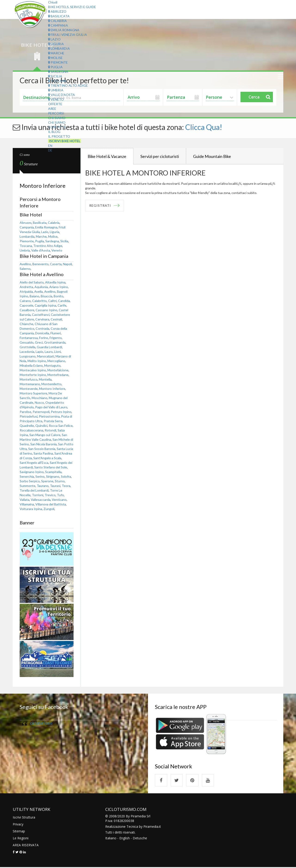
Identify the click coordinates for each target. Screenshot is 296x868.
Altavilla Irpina (55, 282)
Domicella (42, 333)
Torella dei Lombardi (34, 490)
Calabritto (39, 301)
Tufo (60, 495)
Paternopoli (41, 412)
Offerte (55, 104)
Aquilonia (41, 287)
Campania (58, 25)
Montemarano (30, 384)
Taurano (43, 486)
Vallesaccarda (41, 500)
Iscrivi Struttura (24, 818)
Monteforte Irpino (33, 375)
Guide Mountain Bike (212, 156)
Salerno (25, 269)
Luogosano (28, 356)
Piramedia (151, 827)
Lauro (49, 352)
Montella (45, 379)
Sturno (60, 481)
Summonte (28, 486)
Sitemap (19, 832)
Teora (66, 486)
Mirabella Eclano (31, 365)
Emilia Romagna (64, 30)
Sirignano (53, 476)
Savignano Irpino (32, 472)
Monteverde (29, 389)
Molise (55, 58)
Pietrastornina (49, 416)
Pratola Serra (53, 421)
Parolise (25, 412)
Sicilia (55, 76)
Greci (39, 342)
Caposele (26, 305)
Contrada (42, 328)
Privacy (18, 825)
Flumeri (56, 333)
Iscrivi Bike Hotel (65, 141)
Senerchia (27, 476)
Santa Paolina (43, 453)
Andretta (26, 287)
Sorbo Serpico (30, 481)
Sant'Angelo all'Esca (34, 463)
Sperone (47, 481)
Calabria (57, 21)
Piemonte (58, 62)
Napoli (67, 264)
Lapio (39, 352)
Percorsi (56, 113)
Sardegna (58, 72)
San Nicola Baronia (43, 444)
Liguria (56, 44)
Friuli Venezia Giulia (68, 35)
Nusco (39, 402)
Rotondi (50, 430)
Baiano (34, 296)
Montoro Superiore (33, 393)
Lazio (54, 39)
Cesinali (56, 319)
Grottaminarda (55, 342)
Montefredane (58, 375)
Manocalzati (46, 356)
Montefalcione (58, 370)
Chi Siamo (57, 118)
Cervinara (42, 319)
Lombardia (59, 48)
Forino (44, 338)
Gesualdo (27, 342)
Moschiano (40, 398)
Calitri (52, 301)
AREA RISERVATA (26, 846)
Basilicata (59, 16)
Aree (52, 109)
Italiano (111, 839)
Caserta (56, 264)
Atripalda (26, 291)
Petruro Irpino (61, 412)
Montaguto (52, 365)
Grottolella (28, 347)
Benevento (40, 264)
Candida (64, 301)
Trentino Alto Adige (68, 85)
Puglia (55, 67)
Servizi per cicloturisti (160, 156)
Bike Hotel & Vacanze (107, 156)
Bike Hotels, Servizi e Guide (72, 7)
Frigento (56, 338)
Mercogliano (56, 361)
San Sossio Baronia (42, 449)
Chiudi (53, 2)
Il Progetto (59, 136)
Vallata (25, 500)
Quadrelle (27, 426)
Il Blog (54, 132)
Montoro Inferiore (52, 389)
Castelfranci (41, 315)
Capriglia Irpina (45, 305)
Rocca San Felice (61, 426)
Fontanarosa (29, 338)
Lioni (57, 352)
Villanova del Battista (51, 504)
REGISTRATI (101, 206)
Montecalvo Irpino (33, 370)
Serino (40, 476)
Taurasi (55, 486)
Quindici (41, 426)
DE (50, 150)
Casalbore (27, 310)
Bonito (59, 296)
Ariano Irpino (59, 287)
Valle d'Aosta (62, 95)
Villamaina (27, 504)
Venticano (59, 500)
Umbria (56, 90)
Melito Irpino (37, 361)
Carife (62, 305)
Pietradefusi (29, 416)
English (125, 839)
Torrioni (38, 495)
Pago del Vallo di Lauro (51, 407)
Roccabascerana (31, 430)
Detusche (140, 839)
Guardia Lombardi (49, 347)
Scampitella (53, 472)
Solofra (66, 476)
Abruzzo (57, 11)
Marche (56, 53)
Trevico (50, 495)
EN (50, 146)
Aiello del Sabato (32, 282)
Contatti (57, 127)
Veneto (56, 99)
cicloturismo (41, 723)
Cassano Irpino (46, 310)
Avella (39, 291)
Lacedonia (27, 352)
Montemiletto (51, 384)
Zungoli (49, 509)
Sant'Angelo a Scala (47, 458)
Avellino (25, 264)
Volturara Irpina (31, 509)
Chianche (26, 324)
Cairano (25, 301)
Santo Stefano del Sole (51, 467)
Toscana (57, 81)
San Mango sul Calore (45, 435)
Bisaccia (46, 296)
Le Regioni (21, 839)
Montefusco (29, 379)
